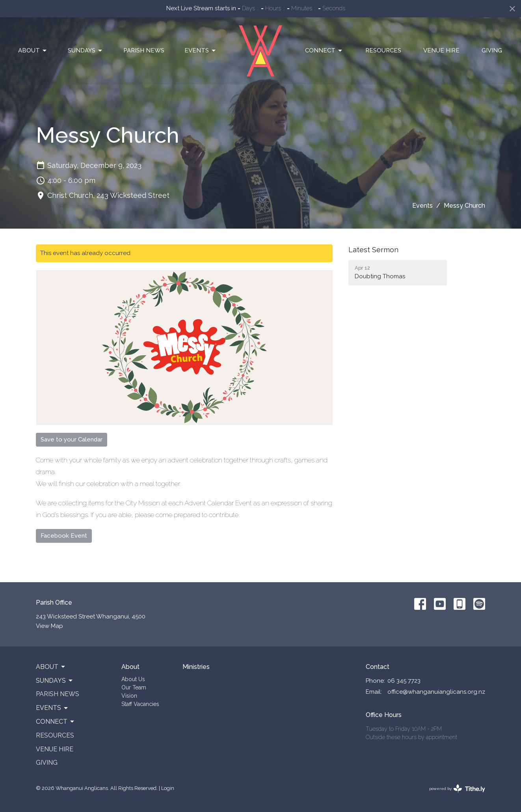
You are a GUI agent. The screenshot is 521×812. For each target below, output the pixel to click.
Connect (324, 51)
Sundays (86, 51)
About (33, 51)
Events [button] (52, 708)
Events (201, 51)
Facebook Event (64, 536)
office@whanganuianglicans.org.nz (436, 692)
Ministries (196, 667)
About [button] (51, 667)
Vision (129, 696)
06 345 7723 (404, 681)
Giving (492, 50)
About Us (133, 679)
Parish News (144, 50)
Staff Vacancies (140, 704)
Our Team (134, 687)
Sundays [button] (55, 681)
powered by (457, 789)
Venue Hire (441, 50)
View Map (49, 626)
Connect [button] (56, 722)
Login (168, 788)
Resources (383, 50)
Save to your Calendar (72, 440)
